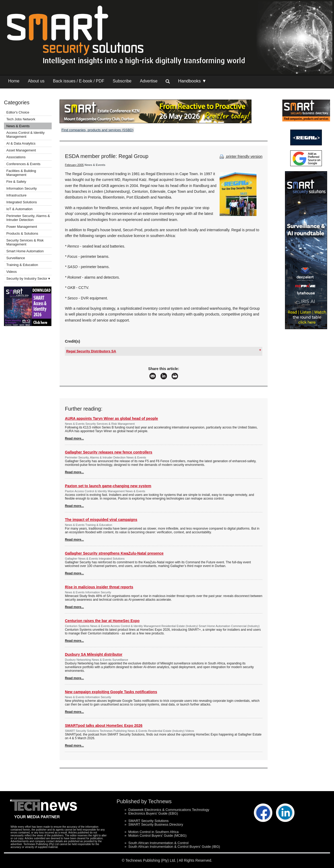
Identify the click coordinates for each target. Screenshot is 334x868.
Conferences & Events (23, 164)
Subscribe (122, 81)
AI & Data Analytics (21, 143)
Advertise (149, 81)
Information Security (22, 188)
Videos (12, 272)
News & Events (18, 126)
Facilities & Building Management (21, 173)
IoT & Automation (20, 209)
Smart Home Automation (25, 251)
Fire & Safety (16, 182)
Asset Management (21, 150)
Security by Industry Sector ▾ (28, 278)
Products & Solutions (22, 233)
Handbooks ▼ (192, 81)
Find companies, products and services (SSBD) (97, 130)
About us (36, 81)
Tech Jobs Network (21, 119)
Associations (16, 157)
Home (14, 81)
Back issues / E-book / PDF (79, 81)
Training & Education (22, 265)
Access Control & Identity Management (25, 135)
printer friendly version (240, 156)
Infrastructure (16, 195)
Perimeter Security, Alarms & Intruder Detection (28, 218)
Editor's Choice (18, 112)
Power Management (22, 227)
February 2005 (74, 165)
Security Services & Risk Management (25, 242)
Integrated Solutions (22, 202)
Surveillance (16, 258)
